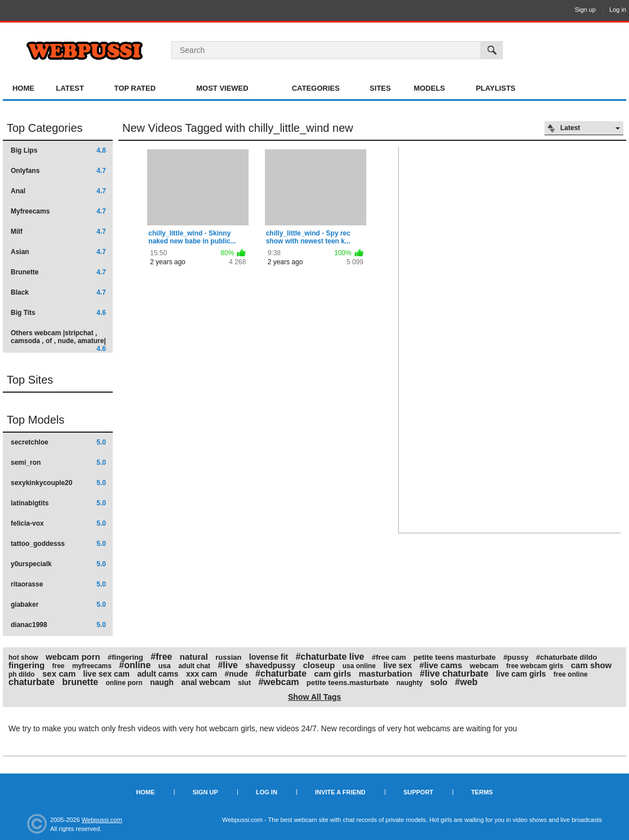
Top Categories (45, 128)
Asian (58, 252)
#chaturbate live (330, 657)
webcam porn (73, 657)
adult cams (158, 674)
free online (571, 674)
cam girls (333, 674)
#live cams (441, 665)
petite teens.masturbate (348, 683)
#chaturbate (281, 674)
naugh (162, 682)
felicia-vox (58, 523)
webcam (484, 666)
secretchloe (58, 442)
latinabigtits (58, 503)
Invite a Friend (340, 792)
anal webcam (206, 682)
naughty (409, 683)
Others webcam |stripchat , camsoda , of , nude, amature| (58, 341)
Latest (70, 88)
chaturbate (32, 682)
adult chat (194, 666)
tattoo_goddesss (58, 544)
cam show (592, 665)
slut (244, 683)
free (59, 666)
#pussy (516, 657)
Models (429, 88)
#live (228, 665)
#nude (236, 674)
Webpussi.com (102, 820)
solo (439, 682)
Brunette (58, 272)
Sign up (585, 10)
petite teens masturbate (455, 657)
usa (165, 666)
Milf (58, 232)
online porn (124, 683)
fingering (26, 665)
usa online (359, 666)
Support (418, 792)
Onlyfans (58, 171)
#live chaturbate (454, 674)
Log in (618, 10)
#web (466, 682)
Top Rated (135, 88)
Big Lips (58, 150)
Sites (380, 88)
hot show (23, 657)
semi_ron (58, 463)
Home (23, 88)
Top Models (36, 420)
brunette (80, 682)
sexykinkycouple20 (58, 483)
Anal (58, 191)
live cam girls (521, 674)
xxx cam (201, 674)
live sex (398, 665)
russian (228, 657)
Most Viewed (222, 88)
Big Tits (58, 313)
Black (58, 292)
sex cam (59, 674)
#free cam (389, 657)
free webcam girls (535, 666)
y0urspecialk (58, 564)
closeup (319, 665)
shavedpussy (270, 665)
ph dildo (22, 674)
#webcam (278, 682)
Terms (482, 792)
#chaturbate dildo (566, 657)
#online (135, 665)
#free (161, 657)
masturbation (385, 674)
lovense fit (269, 657)
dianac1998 (58, 625)
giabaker (58, 605)
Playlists (495, 88)
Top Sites (30, 380)
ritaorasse (58, 584)
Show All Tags (314, 697)
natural (194, 657)
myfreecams (92, 666)
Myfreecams (58, 211)
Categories (316, 88)
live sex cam (107, 674)
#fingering (125, 657)
